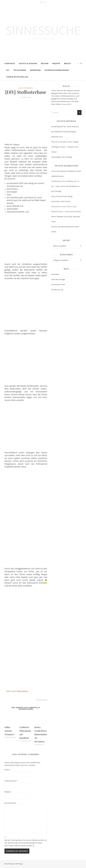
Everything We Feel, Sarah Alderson (65, 126)
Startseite (10, 63)
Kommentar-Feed (58, 284)
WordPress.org (57, 290)
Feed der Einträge (58, 279)
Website (8, 792)
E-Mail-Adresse (11, 781)
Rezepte (56, 63)
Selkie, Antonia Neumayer (9, 731)
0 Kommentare (42, 700)
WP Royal (19, 864)
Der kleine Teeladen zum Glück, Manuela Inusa (66, 216)
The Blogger (20, 70)
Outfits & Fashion (28, 63)
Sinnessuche (43, 30)
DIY (8, 70)
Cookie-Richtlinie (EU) (17, 77)
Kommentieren (10, 803)
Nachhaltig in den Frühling (62, 157)
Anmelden (55, 274)
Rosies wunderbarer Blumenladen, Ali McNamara (41, 734)
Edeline (54, 227)
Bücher (45, 63)
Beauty (68, 63)
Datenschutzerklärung (57, 70)
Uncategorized (26, 88)
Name (8, 770)
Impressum (35, 70)
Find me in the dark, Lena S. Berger (65, 142)
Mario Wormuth (58, 196)
